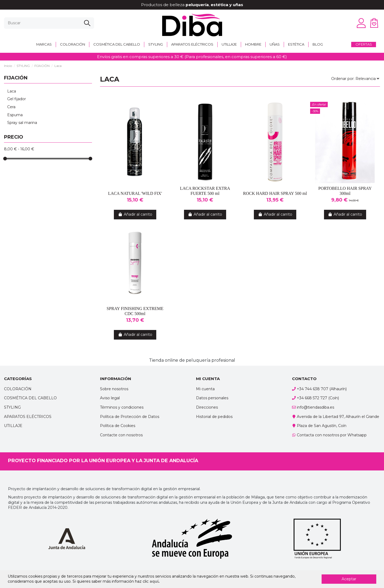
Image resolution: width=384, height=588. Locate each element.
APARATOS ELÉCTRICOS (28, 417)
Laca (12, 91)
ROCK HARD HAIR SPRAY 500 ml (275, 193)
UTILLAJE (13, 426)
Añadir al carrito (135, 214)
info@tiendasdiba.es (315, 407)
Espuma (15, 115)
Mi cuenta (205, 389)
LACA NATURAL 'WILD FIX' (135, 193)
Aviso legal (110, 398)
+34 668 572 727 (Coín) (318, 398)
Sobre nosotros (114, 389)
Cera (11, 107)
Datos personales (212, 398)
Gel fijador (17, 99)
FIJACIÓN (16, 78)
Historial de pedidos (214, 417)
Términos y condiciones (122, 407)
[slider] (5, 159)
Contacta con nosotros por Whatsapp (332, 435)
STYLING (12, 407)
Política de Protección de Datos (130, 417)
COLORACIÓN (18, 389)
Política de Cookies (118, 426)
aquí (154, 581)
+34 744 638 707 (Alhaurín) (322, 389)
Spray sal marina (22, 123)
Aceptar (349, 579)
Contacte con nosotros (121, 435)
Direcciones (207, 407)
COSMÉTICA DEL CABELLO (30, 398)
